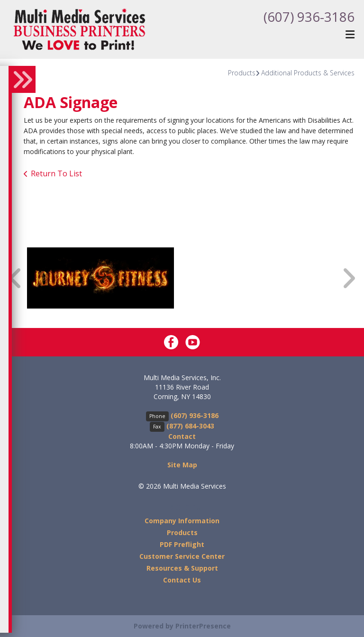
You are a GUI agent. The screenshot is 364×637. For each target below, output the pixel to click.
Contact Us (182, 580)
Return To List (56, 173)
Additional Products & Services (308, 73)
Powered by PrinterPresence (182, 626)
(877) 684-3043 (190, 426)
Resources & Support (182, 568)
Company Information (182, 521)
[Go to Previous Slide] (16, 278)
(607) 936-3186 (309, 17)
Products (242, 73)
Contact (182, 436)
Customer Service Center (182, 556)
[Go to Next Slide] (348, 278)
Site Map (182, 465)
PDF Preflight (182, 544)
